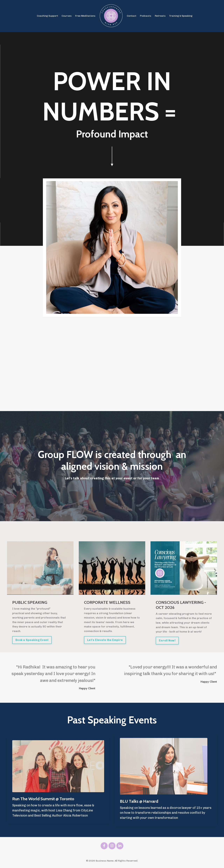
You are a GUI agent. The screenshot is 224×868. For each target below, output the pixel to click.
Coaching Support (48, 16)
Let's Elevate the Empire (105, 640)
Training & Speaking (181, 16)
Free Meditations (85, 16)
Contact (132, 16)
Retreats (160, 16)
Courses (67, 16)
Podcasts (146, 16)
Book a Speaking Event (32, 640)
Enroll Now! (167, 640)
